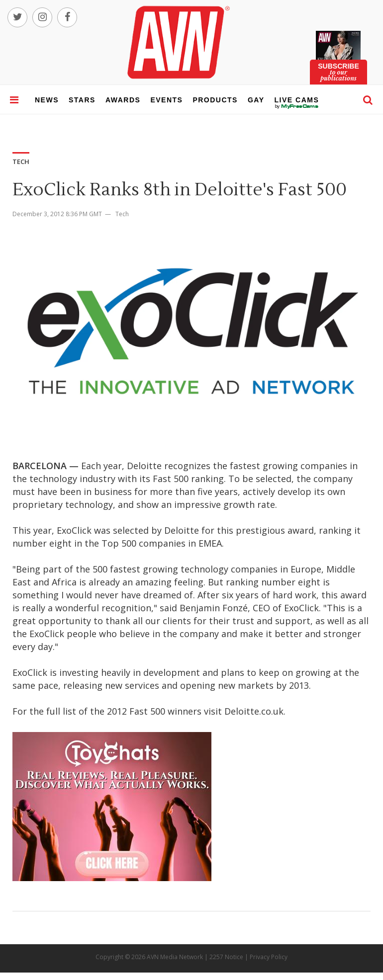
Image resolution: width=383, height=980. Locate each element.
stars (82, 100)
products (215, 100)
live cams (297, 106)
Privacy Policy (269, 957)
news (47, 100)
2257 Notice (226, 957)
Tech (122, 214)
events (166, 100)
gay (256, 100)
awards (123, 100)
